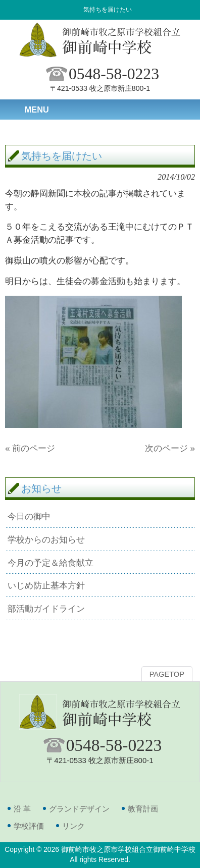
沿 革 (22, 809)
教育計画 (143, 809)
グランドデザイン (79, 809)
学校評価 (29, 826)
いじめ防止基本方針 (46, 585)
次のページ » (170, 448)
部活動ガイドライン (46, 609)
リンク (73, 826)
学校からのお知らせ (46, 539)
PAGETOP (167, 674)
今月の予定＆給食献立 (51, 563)
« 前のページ (30, 448)
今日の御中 (29, 516)
